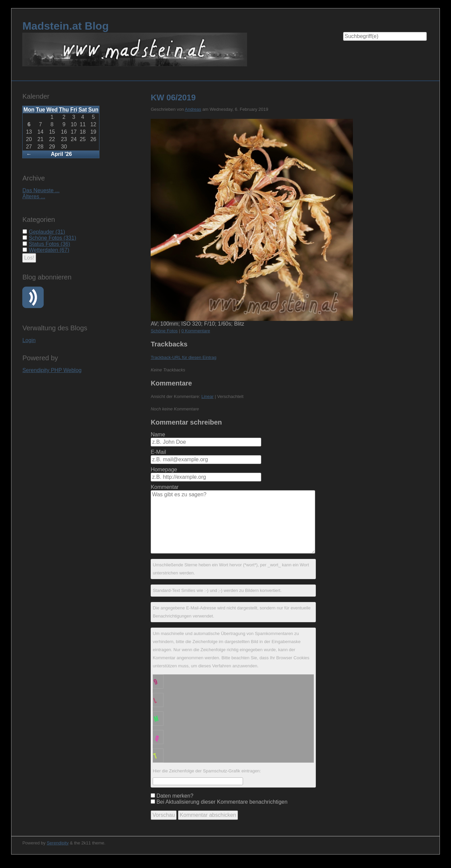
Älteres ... (34, 196)
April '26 (62, 154)
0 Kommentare (196, 331)
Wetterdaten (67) (49, 250)
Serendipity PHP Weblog (52, 370)
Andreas (193, 109)
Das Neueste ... (41, 190)
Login (29, 340)
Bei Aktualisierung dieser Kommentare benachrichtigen (222, 802)
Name (158, 435)
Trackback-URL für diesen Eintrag (184, 357)
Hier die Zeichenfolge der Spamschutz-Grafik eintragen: (207, 771)
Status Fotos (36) (49, 244)
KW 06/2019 (173, 97)
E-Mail (158, 452)
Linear (207, 396)
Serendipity (58, 843)
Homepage (164, 470)
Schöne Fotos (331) (52, 238)
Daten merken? (175, 796)
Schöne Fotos (164, 331)
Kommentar (165, 487)
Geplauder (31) (47, 232)
